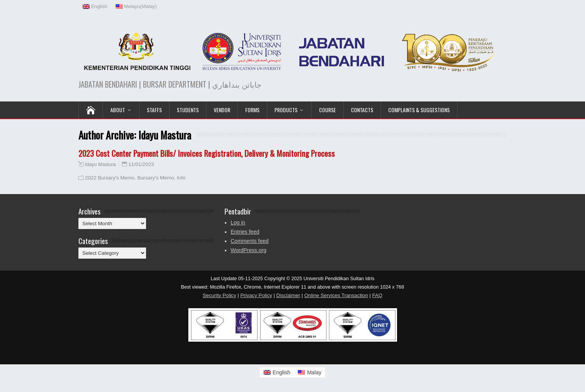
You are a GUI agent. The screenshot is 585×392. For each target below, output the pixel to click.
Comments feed (250, 241)
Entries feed (245, 232)
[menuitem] (95, 7)
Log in (238, 223)
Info (181, 178)
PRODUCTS (286, 110)
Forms (252, 110)
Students (188, 110)
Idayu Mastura (100, 164)
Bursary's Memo (156, 178)
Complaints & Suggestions (419, 110)
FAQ (377, 295)
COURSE (327, 110)
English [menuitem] (281, 372)
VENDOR (222, 110)
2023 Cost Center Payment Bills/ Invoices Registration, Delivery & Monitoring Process (207, 153)
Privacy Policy (256, 295)
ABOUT (118, 110)
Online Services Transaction (336, 295)
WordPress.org (248, 250)
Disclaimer (288, 295)
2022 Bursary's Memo (110, 178)
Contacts (362, 110)
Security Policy (219, 295)
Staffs (154, 110)
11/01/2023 (141, 164)
